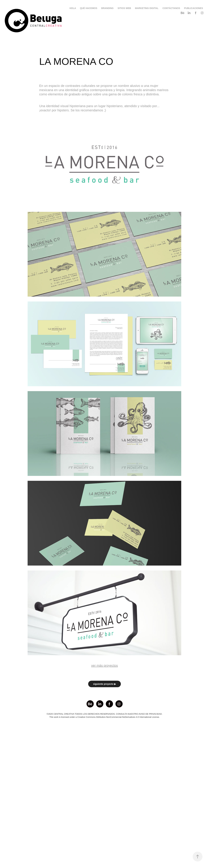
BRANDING (107, 8)
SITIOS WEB (124, 8)
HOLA (73, 8)
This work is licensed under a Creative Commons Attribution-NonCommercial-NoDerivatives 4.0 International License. (104, 717)
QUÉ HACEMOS (89, 8)
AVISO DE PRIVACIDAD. (150, 714)
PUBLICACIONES (193, 8)
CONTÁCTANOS (171, 8)
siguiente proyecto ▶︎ (104, 684)
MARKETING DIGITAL (147, 8)
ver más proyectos (104, 665)
